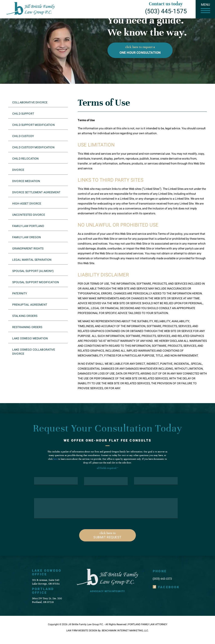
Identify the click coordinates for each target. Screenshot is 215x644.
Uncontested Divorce (29, 215)
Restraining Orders (27, 327)
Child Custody (23, 136)
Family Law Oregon (27, 237)
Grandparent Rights (28, 249)
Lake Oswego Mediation (30, 338)
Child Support (23, 114)
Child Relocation (25, 159)
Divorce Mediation (26, 181)
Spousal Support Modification (36, 282)
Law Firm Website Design (82, 631)
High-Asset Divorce (27, 204)
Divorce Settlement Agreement (36, 192)
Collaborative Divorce (30, 102)
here (55, 459)
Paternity (20, 293)
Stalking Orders (25, 316)
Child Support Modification (33, 125)
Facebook (169, 587)
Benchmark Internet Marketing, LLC (125, 631)
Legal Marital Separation (32, 260)
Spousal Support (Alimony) (33, 271)
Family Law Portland (28, 226)
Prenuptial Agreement (30, 305)
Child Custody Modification (33, 147)
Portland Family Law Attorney (148, 624)
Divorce (18, 170)
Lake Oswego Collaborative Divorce (34, 352)
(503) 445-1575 (166, 11)
